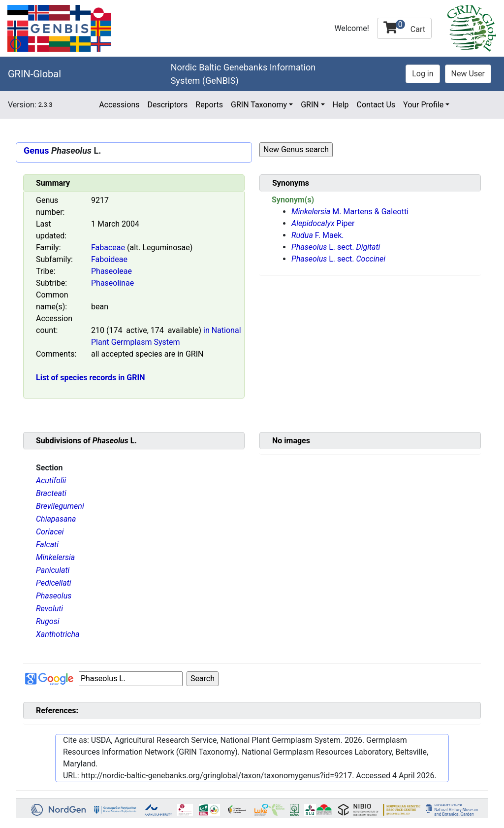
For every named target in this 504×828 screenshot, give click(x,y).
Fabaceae (108, 248)
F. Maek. (318, 235)
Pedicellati (54, 583)
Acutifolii (51, 480)
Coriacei (50, 532)
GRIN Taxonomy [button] (259, 105)
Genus (36, 150)
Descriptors (167, 105)
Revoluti (49, 609)
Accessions (119, 105)
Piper (323, 223)
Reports (209, 105)
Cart (404, 27)
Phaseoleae (111, 271)
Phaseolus (54, 596)
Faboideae (109, 259)
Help (341, 105)
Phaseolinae (112, 283)
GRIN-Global (34, 74)
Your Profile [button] (423, 105)
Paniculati (53, 570)
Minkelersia (55, 557)
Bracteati (51, 493)
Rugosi (47, 621)
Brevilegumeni (60, 506)
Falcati (47, 545)
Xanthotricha (58, 634)
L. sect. (336, 247)
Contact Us (376, 105)
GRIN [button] (310, 105)
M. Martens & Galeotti (350, 212)
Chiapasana (56, 519)
